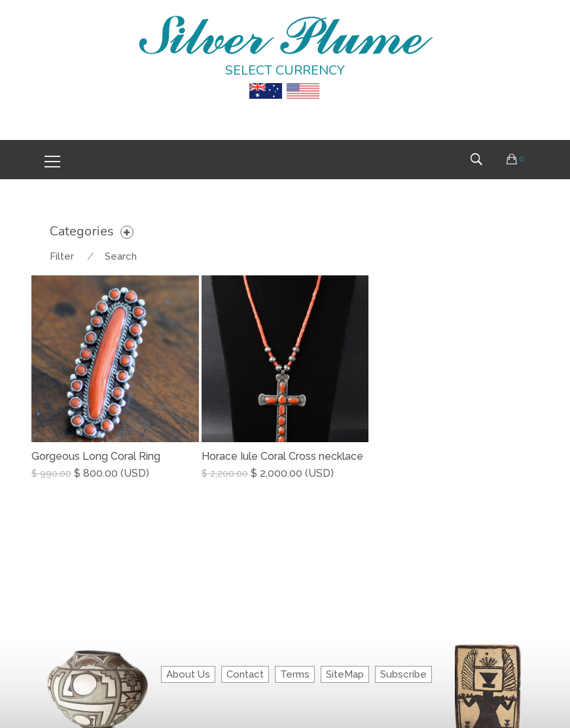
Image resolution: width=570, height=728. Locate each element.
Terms (295, 674)
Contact (245, 674)
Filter (62, 256)
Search (121, 256)
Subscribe (403, 674)
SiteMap (345, 674)
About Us (188, 674)
